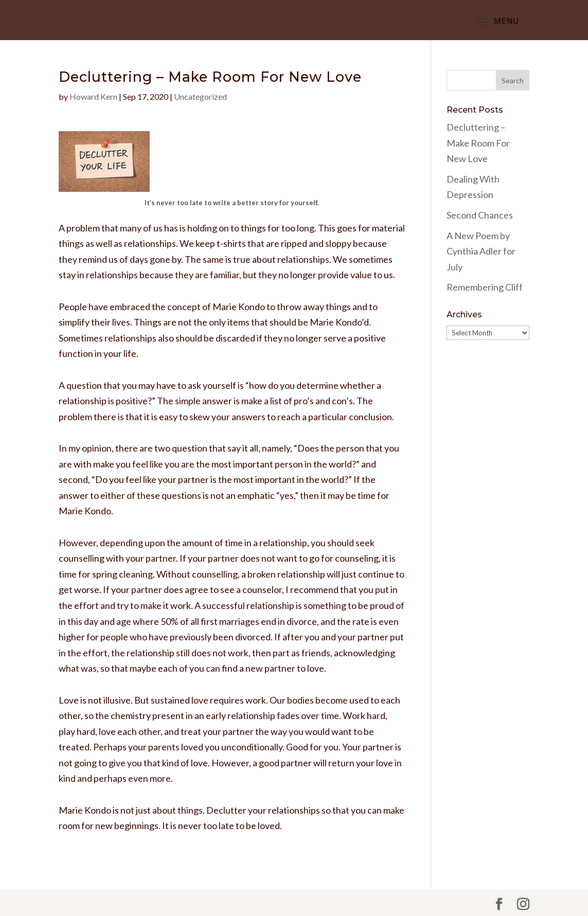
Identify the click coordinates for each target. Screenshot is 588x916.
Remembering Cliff (485, 287)
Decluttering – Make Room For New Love (478, 143)
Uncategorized (200, 96)
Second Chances (480, 215)
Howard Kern (93, 96)
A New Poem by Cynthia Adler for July (481, 251)
